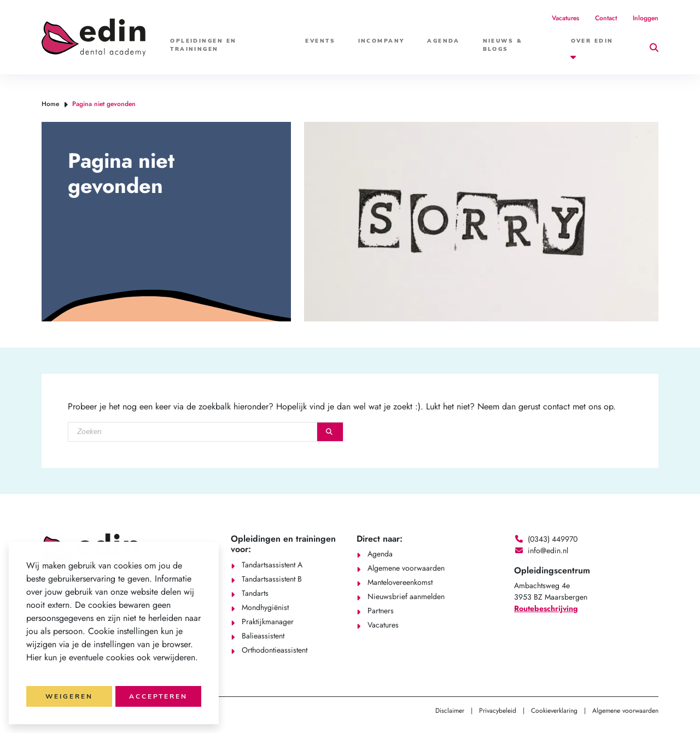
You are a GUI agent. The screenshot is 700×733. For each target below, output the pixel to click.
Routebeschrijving (546, 608)
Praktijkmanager (268, 621)
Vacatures (565, 18)
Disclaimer (450, 711)
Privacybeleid (498, 711)
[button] (28, 672)
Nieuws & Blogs (503, 45)
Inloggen (646, 18)
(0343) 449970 (553, 539)
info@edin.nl (548, 550)
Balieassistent (263, 636)
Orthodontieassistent (275, 650)
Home (50, 104)
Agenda (444, 41)
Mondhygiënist (265, 607)
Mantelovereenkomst (400, 582)
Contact (606, 18)
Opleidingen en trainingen (203, 45)
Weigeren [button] (69, 696)
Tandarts (255, 593)
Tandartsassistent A (272, 565)
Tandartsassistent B (272, 579)
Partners (381, 611)
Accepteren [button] (158, 696)
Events (320, 41)
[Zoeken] (192, 432)
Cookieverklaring (554, 711)
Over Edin (592, 41)
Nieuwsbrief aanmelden (406, 596)
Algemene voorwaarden (406, 568)
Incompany (381, 41)
